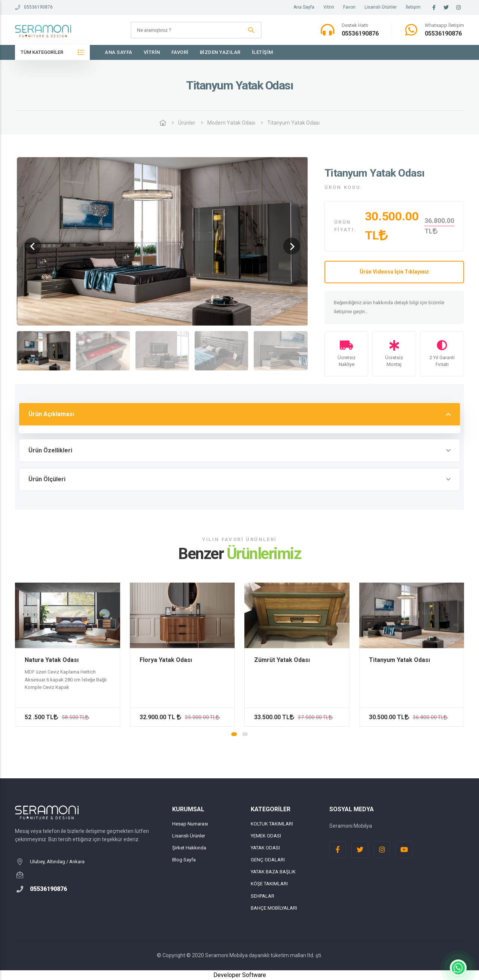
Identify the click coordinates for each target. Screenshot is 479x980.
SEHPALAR (263, 896)
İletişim (413, 7)
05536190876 (34, 7)
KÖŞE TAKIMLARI (269, 884)
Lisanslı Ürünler (381, 7)
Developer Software (240, 975)
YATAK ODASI (265, 848)
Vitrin (329, 7)
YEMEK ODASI (266, 836)
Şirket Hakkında (189, 848)
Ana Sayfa (304, 7)
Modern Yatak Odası (231, 123)
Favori (349, 7)
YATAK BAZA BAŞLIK (273, 872)
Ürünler (187, 123)
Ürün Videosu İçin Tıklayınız (394, 272)
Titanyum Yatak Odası (293, 123)
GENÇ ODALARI (268, 860)
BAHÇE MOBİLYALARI (274, 908)
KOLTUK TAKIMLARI (272, 824)
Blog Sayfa (184, 860)
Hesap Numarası (190, 824)
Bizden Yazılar (220, 52)
